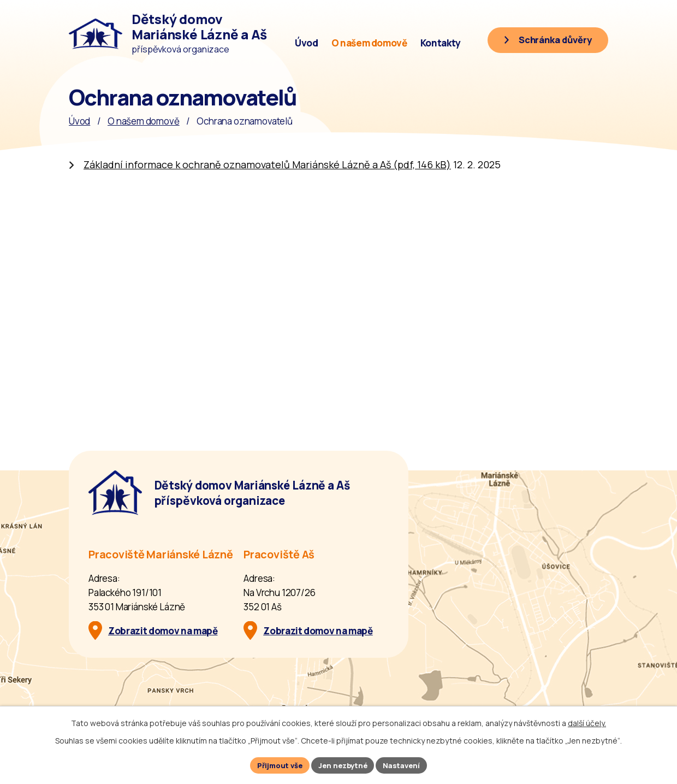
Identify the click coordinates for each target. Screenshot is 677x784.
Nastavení (407, 765)
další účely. (587, 721)
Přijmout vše (275, 765)
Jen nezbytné (344, 765)
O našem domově (369, 43)
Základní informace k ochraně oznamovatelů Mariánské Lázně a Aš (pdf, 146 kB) (267, 164)
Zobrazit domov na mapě (163, 631)
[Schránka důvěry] (541, 42)
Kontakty (441, 43)
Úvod (307, 43)
